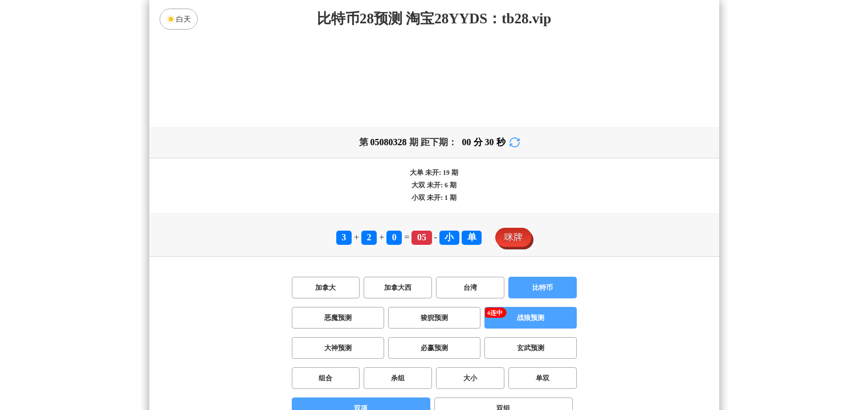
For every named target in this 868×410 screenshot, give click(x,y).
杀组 (398, 378)
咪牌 (514, 237)
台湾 (470, 288)
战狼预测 (531, 318)
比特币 (543, 288)
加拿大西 (398, 288)
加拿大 (325, 288)
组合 (325, 378)
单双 (543, 378)
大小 (470, 378)
